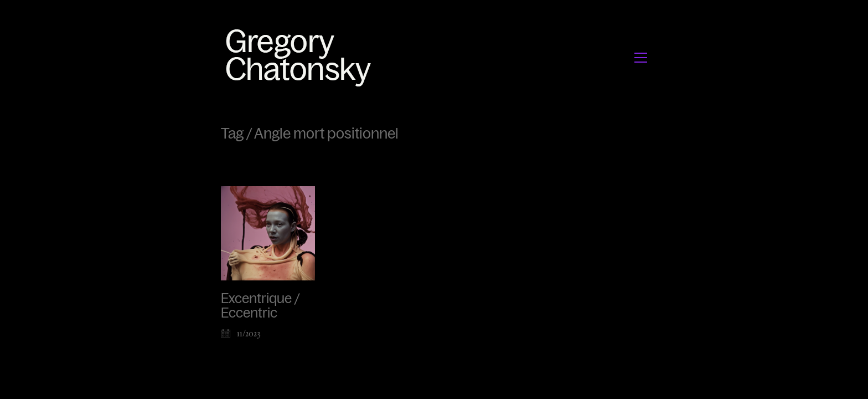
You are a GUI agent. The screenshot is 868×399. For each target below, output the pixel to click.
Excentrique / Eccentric (260, 306)
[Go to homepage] (301, 57)
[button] (641, 58)
